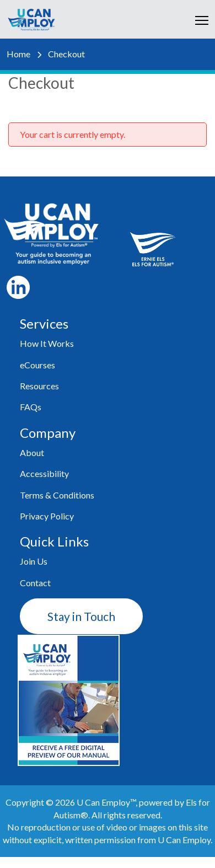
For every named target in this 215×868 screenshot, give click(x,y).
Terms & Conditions (57, 495)
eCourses (37, 365)
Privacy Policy (47, 516)
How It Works (47, 343)
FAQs (31, 407)
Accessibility (44, 473)
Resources (39, 386)
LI (18, 287)
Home (18, 54)
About (32, 452)
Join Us (34, 561)
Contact (35, 583)
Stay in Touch (81, 616)
